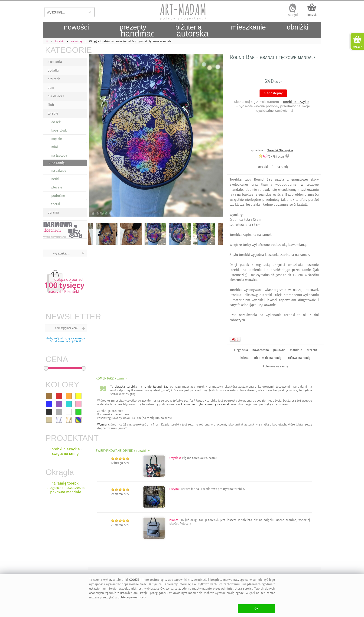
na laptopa (59, 156)
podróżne (58, 196)
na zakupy (59, 171)
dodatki (53, 71)
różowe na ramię (299, 358)
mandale (296, 350)
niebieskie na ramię (268, 358)
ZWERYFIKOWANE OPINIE (123, 451)
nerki (55, 179)
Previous (96, 136)
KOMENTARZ (112, 378)
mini (55, 147)
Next (215, 136)
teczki (56, 204)
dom (51, 88)
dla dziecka (56, 96)
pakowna (279, 350)
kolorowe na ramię (276, 366)
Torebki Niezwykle (296, 102)
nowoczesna (261, 350)
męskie (57, 139)
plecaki (57, 187)
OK (256, 609)
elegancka (241, 350)
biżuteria (54, 79)
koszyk (312, 15)
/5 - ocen (271, 157)
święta (244, 358)
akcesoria (55, 62)
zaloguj (293, 15)
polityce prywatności (132, 597)
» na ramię (57, 163)
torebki (53, 114)
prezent (76, 341)
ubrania (53, 213)
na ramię (283, 167)
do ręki (56, 122)
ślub (51, 105)
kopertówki (59, 130)
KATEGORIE (66, 50)
